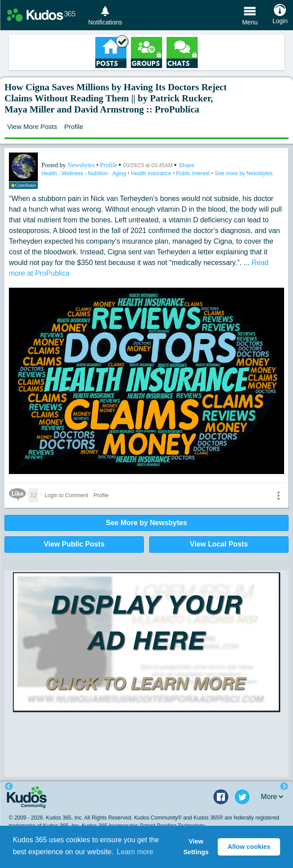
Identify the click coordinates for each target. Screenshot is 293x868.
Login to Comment (66, 495)
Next (284, 787)
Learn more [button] (135, 852)
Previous (9, 787)
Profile (74, 127)
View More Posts (32, 127)
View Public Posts (74, 544)
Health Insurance (152, 173)
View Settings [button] (196, 847)
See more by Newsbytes (244, 173)
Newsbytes (82, 165)
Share (187, 165)
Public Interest (193, 173)
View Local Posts (219, 544)
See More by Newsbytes (146, 523)
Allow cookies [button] (249, 847)
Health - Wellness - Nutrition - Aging (84, 173)
